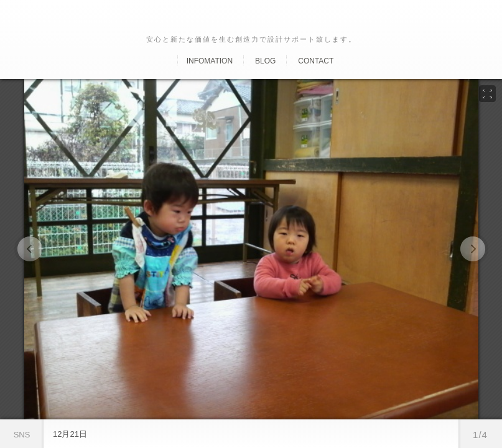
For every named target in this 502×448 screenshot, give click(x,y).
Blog (265, 61)
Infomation (210, 61)
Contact (316, 61)
